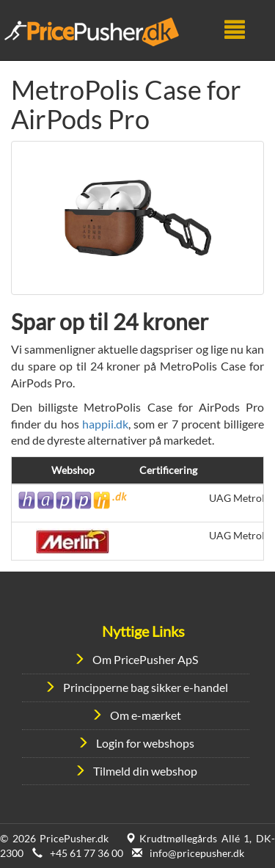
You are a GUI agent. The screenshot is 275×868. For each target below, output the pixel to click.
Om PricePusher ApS (145, 659)
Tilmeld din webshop (145, 771)
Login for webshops (145, 743)
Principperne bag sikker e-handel (146, 687)
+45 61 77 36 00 (87, 853)
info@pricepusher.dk (197, 853)
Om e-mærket (146, 715)
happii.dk (105, 424)
